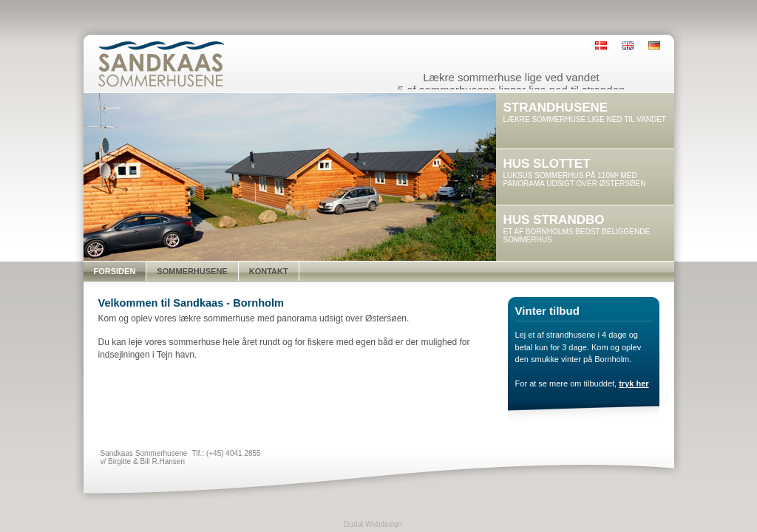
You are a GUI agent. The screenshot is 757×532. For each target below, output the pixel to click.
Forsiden (115, 271)
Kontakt (269, 271)
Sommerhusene (192, 271)
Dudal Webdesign (373, 524)
